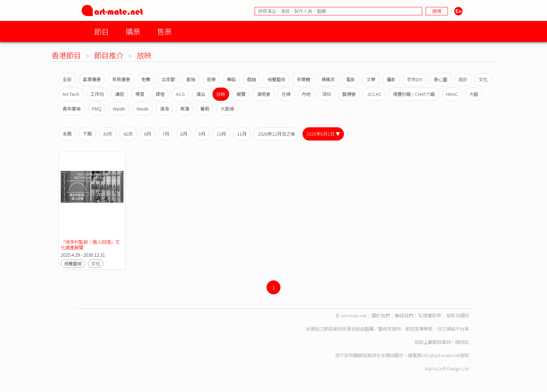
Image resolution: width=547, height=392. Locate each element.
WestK (119, 109)
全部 (67, 79)
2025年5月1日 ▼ (323, 134)
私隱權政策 (430, 315)
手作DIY (415, 79)
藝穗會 (349, 94)
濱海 (164, 109)
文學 (371, 79)
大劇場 (227, 109)
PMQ (97, 109)
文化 (483, 79)
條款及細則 (458, 315)
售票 (164, 31)
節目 (102, 31)
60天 (128, 134)
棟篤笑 (328, 79)
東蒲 (185, 109)
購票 (133, 31)
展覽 (241, 94)
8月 (184, 134)
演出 (201, 94)
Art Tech (71, 94)
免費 (146, 79)
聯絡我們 (404, 315)
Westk (143, 109)
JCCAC (374, 94)
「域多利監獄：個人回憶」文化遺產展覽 (90, 245)
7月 (166, 134)
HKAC (452, 94)
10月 (221, 134)
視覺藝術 (276, 79)
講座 (120, 94)
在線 (286, 94)
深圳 (327, 94)
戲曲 (252, 79)
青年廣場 (72, 109)
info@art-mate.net (441, 355)
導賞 (140, 94)
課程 (160, 94)
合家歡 (168, 79)
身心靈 (440, 79)
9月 (202, 134)
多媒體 (303, 79)
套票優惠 (92, 79)
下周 (87, 134)
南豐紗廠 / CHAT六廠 (414, 94)
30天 (108, 134)
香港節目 (66, 55)
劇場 (191, 79)
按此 (464, 342)
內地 (306, 94)
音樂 (211, 79)
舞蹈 (231, 79)
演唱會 (264, 94)
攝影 (391, 79)
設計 (463, 79)
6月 (148, 134)
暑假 (205, 109)
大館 (474, 94)
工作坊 (97, 94)
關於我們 (381, 315)
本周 (67, 134)
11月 (242, 134)
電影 (351, 79)
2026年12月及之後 (276, 134)
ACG (180, 94)
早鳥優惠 (121, 79)
